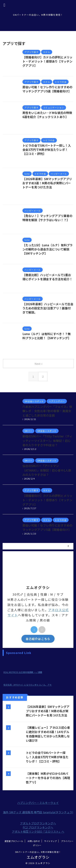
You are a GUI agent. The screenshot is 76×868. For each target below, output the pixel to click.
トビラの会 (53, 195)
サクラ (43, 224)
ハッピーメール (56, 283)
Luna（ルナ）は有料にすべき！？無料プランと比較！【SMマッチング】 (47, 336)
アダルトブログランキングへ (38, 823)
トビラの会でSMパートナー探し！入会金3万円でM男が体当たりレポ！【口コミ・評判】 (47, 150)
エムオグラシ (38, 857)
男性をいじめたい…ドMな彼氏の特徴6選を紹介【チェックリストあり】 (47, 115)
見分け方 (32, 228)
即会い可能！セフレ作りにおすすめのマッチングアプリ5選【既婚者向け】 (47, 89)
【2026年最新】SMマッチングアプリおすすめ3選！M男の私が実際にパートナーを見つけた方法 (47, 183)
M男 (42, 121)
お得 (43, 283)
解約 (63, 258)
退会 (69, 258)
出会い (35, 128)
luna (42, 191)
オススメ (41, 195)
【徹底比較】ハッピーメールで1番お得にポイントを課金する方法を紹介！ (47, 277)
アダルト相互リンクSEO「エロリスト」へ (38, 831)
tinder (30, 195)
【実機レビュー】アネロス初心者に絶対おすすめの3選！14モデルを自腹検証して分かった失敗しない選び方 (48, 734)
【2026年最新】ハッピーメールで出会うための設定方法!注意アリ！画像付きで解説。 (48, 308)
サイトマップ (50, 841)
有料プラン (53, 258)
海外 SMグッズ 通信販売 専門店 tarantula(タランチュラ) (38, 812)
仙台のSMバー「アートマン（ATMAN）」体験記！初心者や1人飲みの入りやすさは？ (47, 470)
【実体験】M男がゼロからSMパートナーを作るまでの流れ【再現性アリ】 (48, 778)
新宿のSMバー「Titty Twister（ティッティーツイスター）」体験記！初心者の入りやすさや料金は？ (47, 441)
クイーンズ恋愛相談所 (53, 125)
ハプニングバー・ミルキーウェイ (38, 803)
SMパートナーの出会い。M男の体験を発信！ (38, 852)
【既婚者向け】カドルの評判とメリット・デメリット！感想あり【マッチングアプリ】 (47, 61)
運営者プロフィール (14, 841)
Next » (38, 364)
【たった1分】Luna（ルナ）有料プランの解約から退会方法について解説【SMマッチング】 (47, 249)
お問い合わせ (34, 841)
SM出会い (64, 158)
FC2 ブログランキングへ (38, 827)
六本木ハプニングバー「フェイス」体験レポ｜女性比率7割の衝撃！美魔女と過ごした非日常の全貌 (47, 411)
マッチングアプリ (36, 162)
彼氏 (43, 128)
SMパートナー (54, 121)
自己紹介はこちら (38, 639)
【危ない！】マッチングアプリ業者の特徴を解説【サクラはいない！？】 (47, 218)
